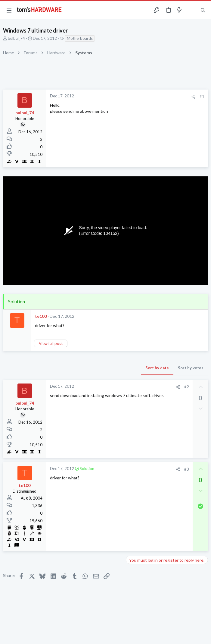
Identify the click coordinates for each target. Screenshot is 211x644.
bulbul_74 (16, 38)
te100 (41, 316)
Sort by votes (191, 368)
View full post (51, 343)
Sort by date (157, 368)
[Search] (203, 10)
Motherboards (80, 38)
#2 (187, 387)
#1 (202, 96)
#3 (187, 469)
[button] (9, 10)
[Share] (193, 97)
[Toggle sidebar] (191, 10)
